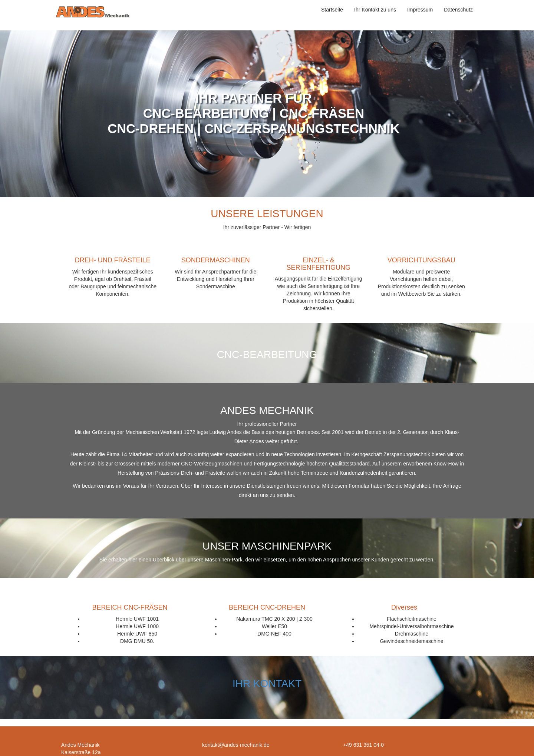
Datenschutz (458, 10)
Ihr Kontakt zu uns (375, 10)
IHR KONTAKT (267, 684)
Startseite (332, 10)
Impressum (420, 10)
